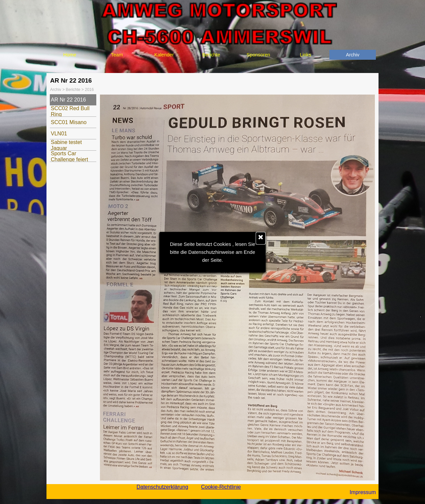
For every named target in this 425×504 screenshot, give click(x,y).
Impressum (363, 492)
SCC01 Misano (69, 122)
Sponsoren (258, 55)
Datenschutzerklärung (162, 487)
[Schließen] (261, 238)
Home (70, 55)
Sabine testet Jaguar (66, 145)
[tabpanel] (354, 492)
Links (305, 55)
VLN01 (59, 134)
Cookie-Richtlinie (221, 487)
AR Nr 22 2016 (68, 100)
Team (117, 55)
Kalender (164, 55)
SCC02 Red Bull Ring (70, 111)
